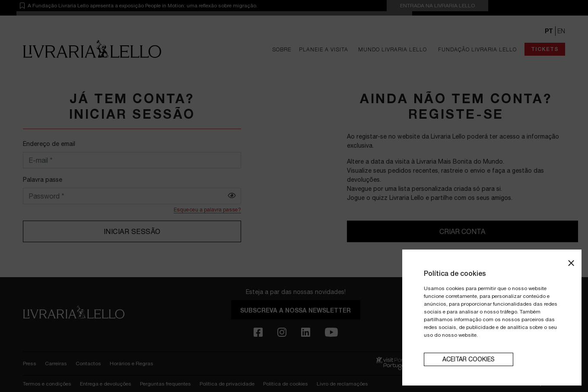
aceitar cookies (469, 359)
